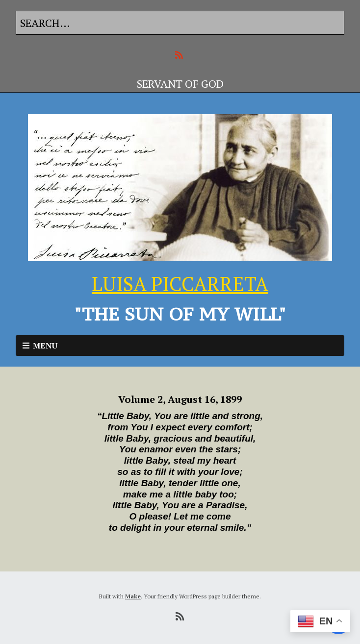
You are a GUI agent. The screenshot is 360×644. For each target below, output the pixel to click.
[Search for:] (180, 23)
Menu (45, 346)
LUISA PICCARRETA (180, 284)
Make (133, 596)
